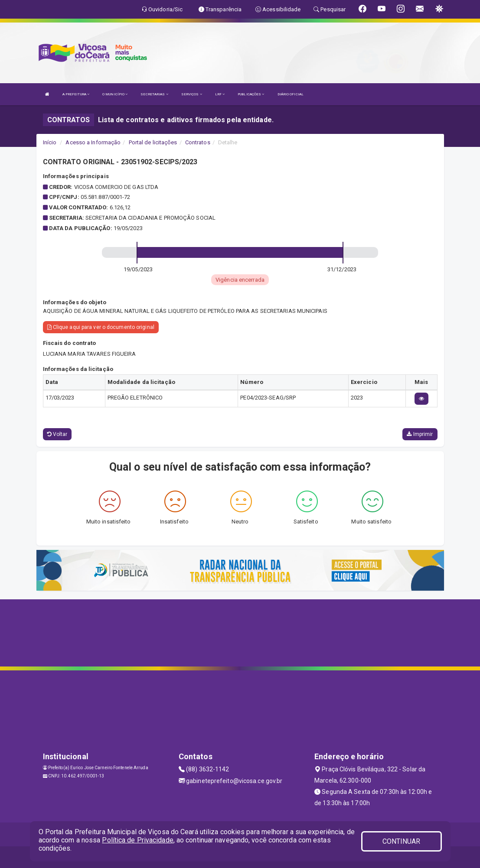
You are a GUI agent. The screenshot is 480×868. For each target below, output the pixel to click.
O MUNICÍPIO (115, 94)
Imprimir (420, 434)
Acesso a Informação (93, 142)
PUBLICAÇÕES (251, 94)
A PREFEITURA (76, 94)
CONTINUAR (402, 841)
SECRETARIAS (154, 94)
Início (50, 142)
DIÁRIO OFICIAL (291, 94)
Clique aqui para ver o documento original (101, 327)
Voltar (57, 434)
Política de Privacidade (137, 840)
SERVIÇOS (192, 94)
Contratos (198, 142)
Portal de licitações (153, 142)
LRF (220, 94)
